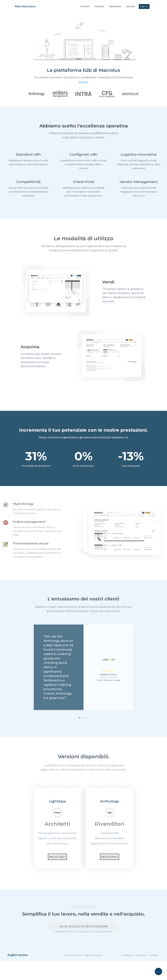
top (159, 972)
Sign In (144, 6)
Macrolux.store (25, 6)
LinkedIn (154, 974)
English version (18, 974)
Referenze (115, 6)
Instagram (141, 974)
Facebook (127, 974)
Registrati (57, 866)
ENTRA (84, 87)
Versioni (131, 6)
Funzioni (99, 6)
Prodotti (85, 6)
